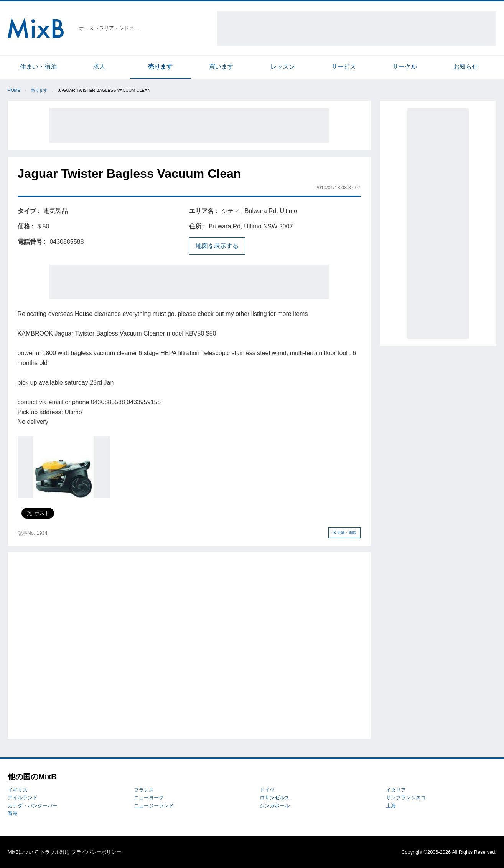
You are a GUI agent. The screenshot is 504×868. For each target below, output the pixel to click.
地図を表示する (217, 246)
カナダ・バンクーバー (33, 806)
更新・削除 (345, 533)
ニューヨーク (149, 798)
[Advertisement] (357, 28)
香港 (13, 813)
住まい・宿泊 (38, 67)
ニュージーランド (154, 806)
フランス (144, 790)
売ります (160, 67)
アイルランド (23, 798)
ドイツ (267, 790)
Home (14, 90)
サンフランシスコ (406, 798)
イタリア (396, 790)
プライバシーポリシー (96, 852)
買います (221, 67)
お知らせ (466, 67)
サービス (344, 67)
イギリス (18, 790)
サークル (405, 67)
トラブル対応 (55, 852)
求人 (99, 67)
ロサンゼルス (275, 798)
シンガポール (275, 806)
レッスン (283, 67)
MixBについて (23, 852)
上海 (391, 806)
